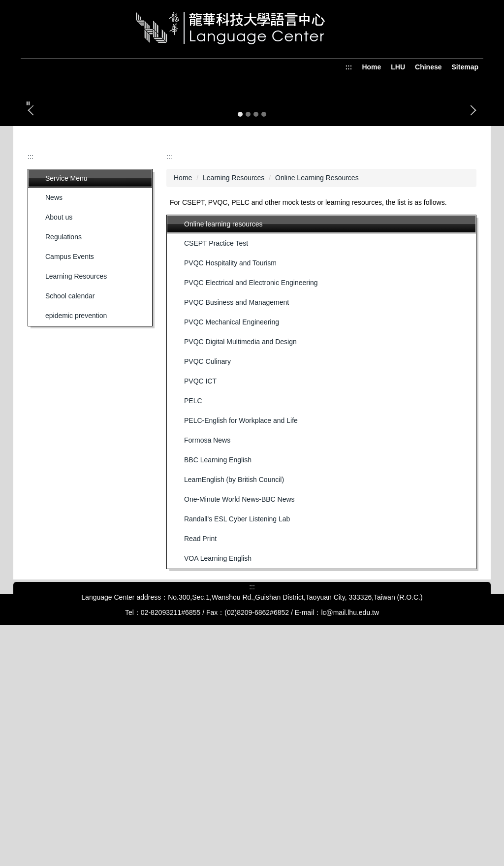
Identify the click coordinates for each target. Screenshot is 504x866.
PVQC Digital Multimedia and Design (240, 560)
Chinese (428, 67)
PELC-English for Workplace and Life (241, 639)
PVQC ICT (200, 599)
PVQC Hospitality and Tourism (230, 481)
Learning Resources (234, 396)
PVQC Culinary (207, 579)
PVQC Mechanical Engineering (232, 540)
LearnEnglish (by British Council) (234, 698)
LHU (398, 67)
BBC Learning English (218, 678)
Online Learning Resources (317, 396)
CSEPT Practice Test (216, 461)
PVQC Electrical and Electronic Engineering (251, 501)
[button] (28, 103)
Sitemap (465, 67)
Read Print (200, 757)
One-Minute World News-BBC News (239, 717)
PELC (193, 619)
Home (371, 67)
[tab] (240, 332)
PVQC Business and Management (236, 520)
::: (348, 67)
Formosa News (207, 658)
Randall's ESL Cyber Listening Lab (237, 737)
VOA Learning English (218, 776)
